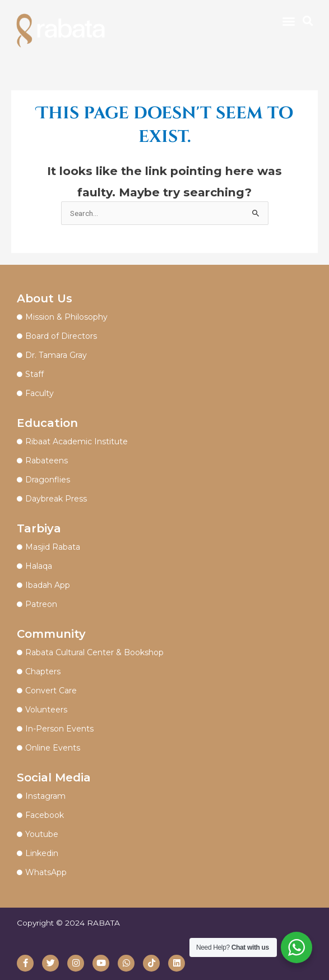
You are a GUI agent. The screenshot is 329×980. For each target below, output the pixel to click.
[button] (289, 21)
